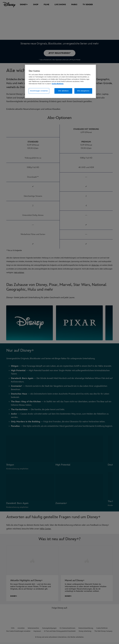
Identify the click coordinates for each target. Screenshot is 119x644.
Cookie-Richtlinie (58, 84)
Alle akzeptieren (83, 91)
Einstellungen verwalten (39, 91)
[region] (60, 81)
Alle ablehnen (63, 91)
